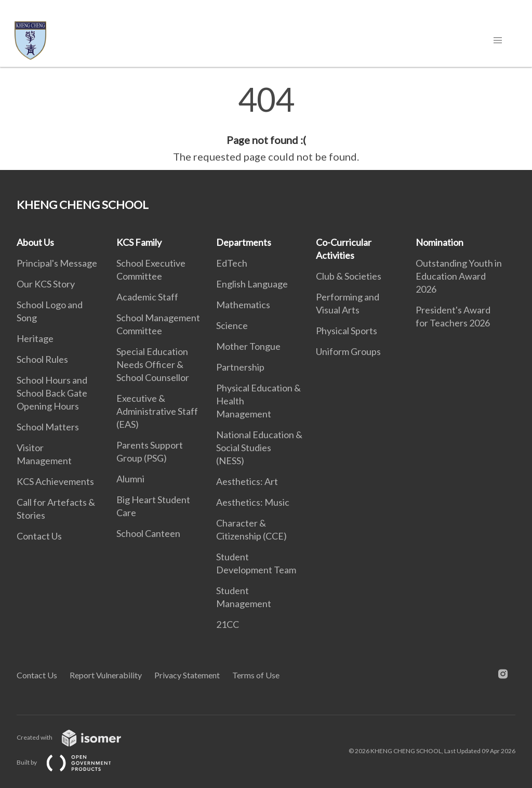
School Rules (42, 359)
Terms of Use (256, 675)
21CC (228, 624)
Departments (244, 242)
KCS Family (139, 242)
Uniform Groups (348, 351)
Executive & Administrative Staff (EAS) (157, 411)
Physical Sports (347, 331)
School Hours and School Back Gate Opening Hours (52, 393)
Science (232, 325)
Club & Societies (349, 276)
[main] (266, 124)
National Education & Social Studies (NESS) (259, 448)
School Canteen (148, 533)
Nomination (440, 242)
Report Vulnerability (106, 675)
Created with (77, 737)
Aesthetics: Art (247, 481)
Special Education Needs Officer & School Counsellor (153, 364)
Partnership (240, 367)
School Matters (48, 427)
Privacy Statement (187, 675)
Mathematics (243, 305)
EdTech (232, 263)
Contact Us (39, 536)
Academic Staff (147, 297)
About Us (35, 242)
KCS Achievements (55, 481)
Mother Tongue (248, 346)
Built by (72, 762)
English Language (252, 284)
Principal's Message (57, 263)
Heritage (35, 338)
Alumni (130, 479)
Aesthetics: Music (253, 502)
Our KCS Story (46, 284)
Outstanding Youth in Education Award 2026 (459, 276)
